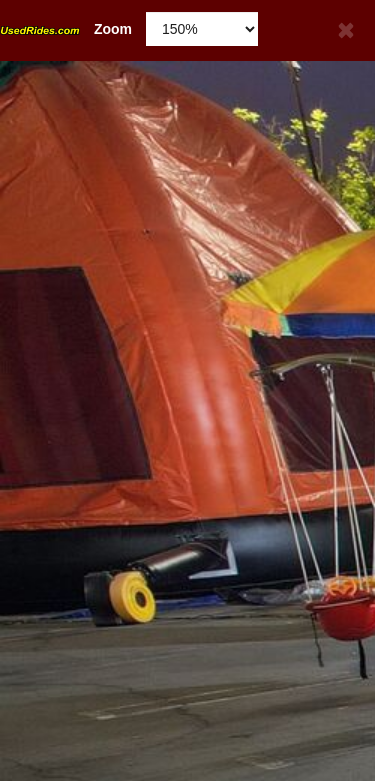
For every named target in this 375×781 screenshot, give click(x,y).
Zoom (66, 29)
